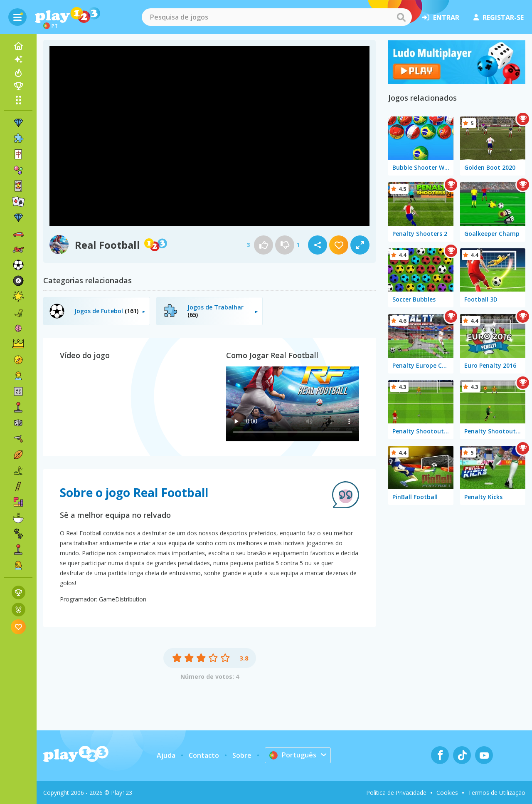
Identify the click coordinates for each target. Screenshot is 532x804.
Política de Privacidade (396, 793)
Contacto (204, 755)
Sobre (242, 755)
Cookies (447, 793)
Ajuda (166, 755)
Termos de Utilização (497, 793)
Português (293, 755)
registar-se (499, 17)
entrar (441, 17)
